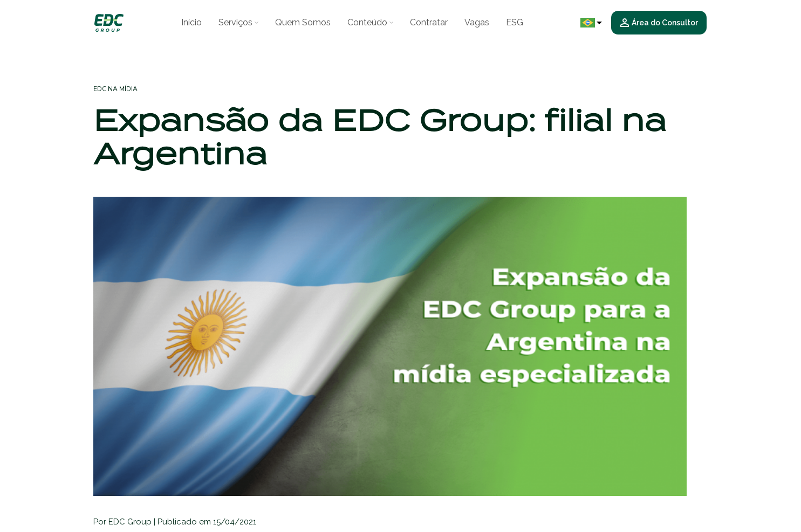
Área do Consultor (659, 23)
